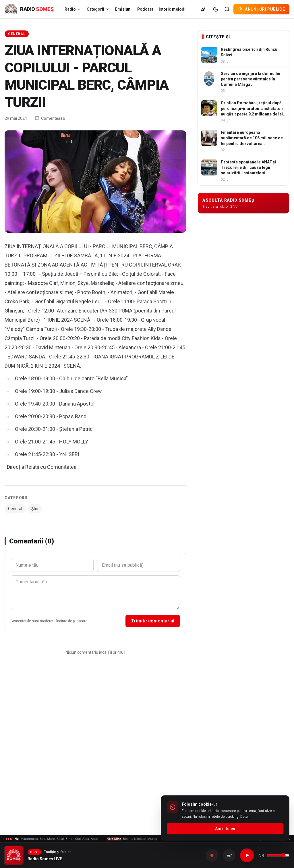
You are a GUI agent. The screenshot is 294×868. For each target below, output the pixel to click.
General (17, 34)
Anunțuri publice (261, 9)
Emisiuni (123, 9)
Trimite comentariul (153, 621)
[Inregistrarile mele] (229, 855)
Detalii (245, 817)
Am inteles (225, 829)
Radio (73, 9)
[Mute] (261, 855)
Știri (35, 509)
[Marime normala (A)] (204, 9)
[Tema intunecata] (216, 9)
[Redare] (247, 855)
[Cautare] (227, 9)
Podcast (145, 9)
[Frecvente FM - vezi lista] (147, 839)
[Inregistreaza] (212, 855)
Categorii (98, 9)
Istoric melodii (173, 9)
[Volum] (278, 855)
